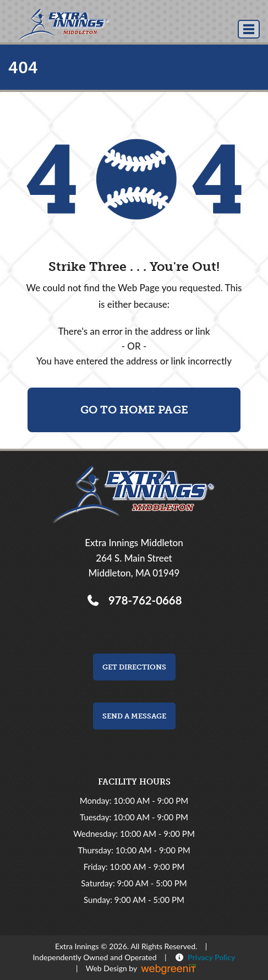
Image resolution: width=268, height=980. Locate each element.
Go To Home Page (134, 410)
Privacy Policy (209, 957)
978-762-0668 (142, 600)
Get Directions (134, 667)
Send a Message (134, 716)
